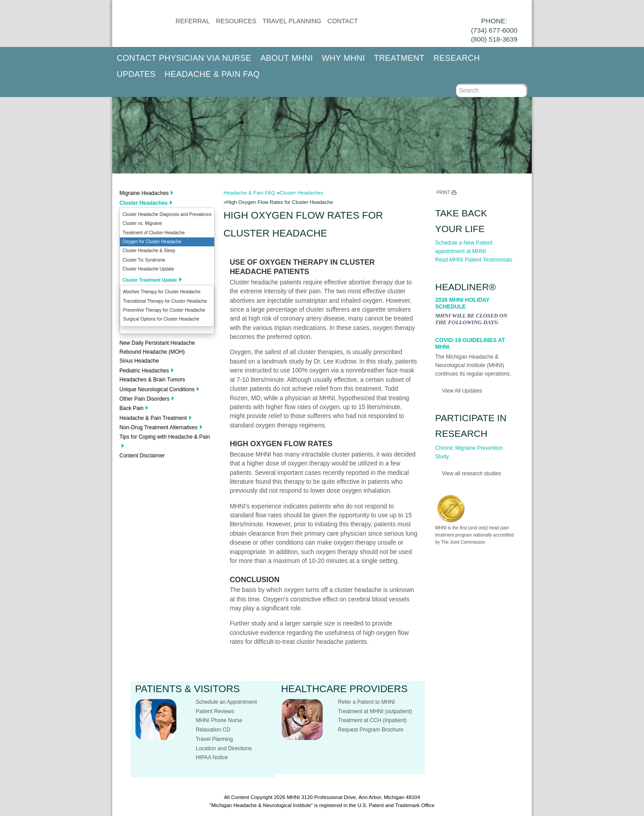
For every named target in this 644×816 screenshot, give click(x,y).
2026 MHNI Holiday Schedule (462, 303)
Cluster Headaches (144, 203)
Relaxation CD (213, 730)
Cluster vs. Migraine (142, 223)
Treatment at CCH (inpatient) (373, 720)
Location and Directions (224, 748)
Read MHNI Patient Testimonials (474, 260)
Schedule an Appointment (227, 702)
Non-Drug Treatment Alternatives (159, 427)
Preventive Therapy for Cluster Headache (164, 310)
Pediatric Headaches (144, 371)
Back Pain (131, 408)
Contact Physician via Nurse (184, 58)
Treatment (399, 58)
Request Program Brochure (371, 730)
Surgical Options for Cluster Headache (161, 319)
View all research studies (472, 474)
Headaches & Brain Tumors (152, 380)
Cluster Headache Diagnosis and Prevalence (167, 214)
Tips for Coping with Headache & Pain (165, 437)
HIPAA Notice (212, 757)
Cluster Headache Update (148, 269)
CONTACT (343, 21)
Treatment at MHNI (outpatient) (375, 711)
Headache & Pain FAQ (212, 74)
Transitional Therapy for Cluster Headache (165, 301)
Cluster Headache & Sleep (149, 251)
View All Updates (462, 391)
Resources (236, 21)
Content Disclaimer (142, 456)
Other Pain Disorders (144, 399)
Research (457, 58)
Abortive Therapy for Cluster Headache (162, 292)
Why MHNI (344, 58)
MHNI (293, 797)
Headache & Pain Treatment (153, 418)
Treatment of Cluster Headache (154, 233)
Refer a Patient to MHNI (366, 702)
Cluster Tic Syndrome (144, 260)
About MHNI (286, 58)
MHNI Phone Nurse (219, 720)
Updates (136, 74)
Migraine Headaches (144, 193)
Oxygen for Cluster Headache (152, 242)
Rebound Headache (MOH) (152, 352)
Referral (193, 21)
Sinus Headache (139, 361)
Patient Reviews (215, 711)
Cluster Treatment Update (150, 280)
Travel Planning (292, 21)
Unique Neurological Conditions (157, 389)
